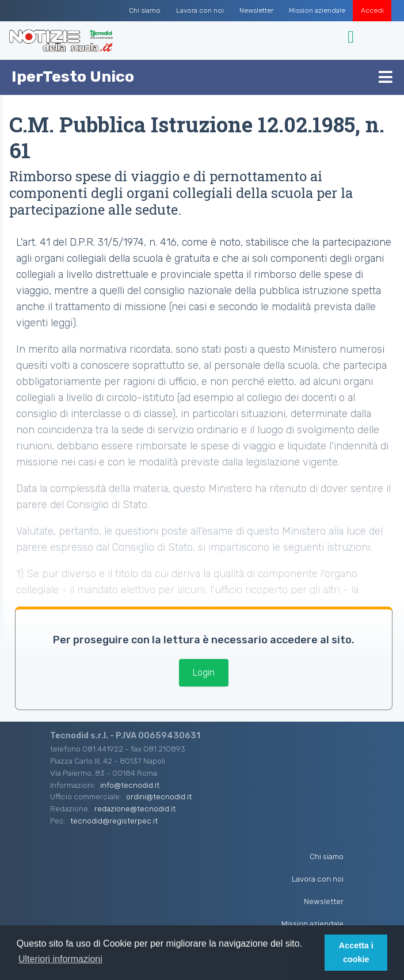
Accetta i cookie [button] (356, 952)
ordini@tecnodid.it (159, 796)
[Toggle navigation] (352, 37)
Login (204, 672)
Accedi (372, 10)
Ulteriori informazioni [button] (60, 959)
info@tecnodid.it (130, 785)
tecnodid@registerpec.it (114, 821)
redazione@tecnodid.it (135, 809)
